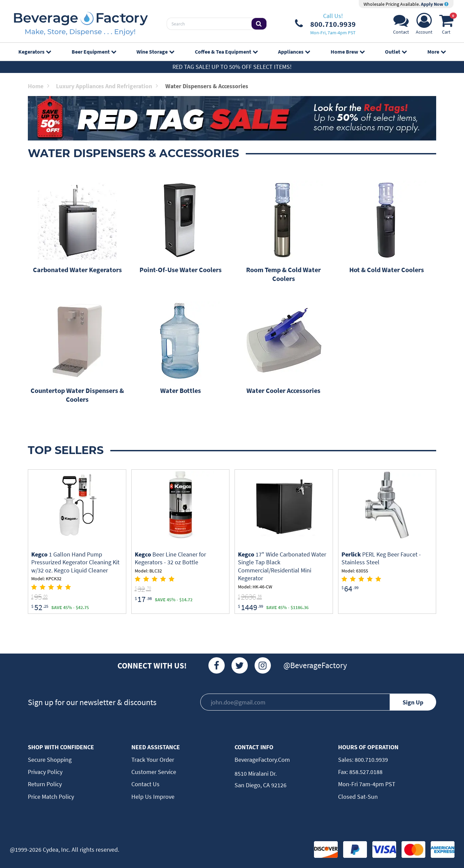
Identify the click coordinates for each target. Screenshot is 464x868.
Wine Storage (155, 52)
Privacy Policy (45, 772)
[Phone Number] (325, 24)
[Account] (424, 26)
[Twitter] (240, 665)
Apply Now (435, 4)
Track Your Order (153, 760)
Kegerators (35, 52)
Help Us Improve (153, 797)
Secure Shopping (50, 760)
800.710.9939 (371, 760)
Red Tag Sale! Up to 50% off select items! (232, 67)
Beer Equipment (94, 52)
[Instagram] (263, 665)
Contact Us (145, 784)
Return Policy (45, 784)
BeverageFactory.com (262, 760)
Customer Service (154, 772)
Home (39, 86)
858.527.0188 (365, 772)
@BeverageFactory (315, 665)
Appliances (294, 52)
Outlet (396, 52)
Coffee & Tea (226, 52)
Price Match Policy (51, 797)
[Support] (401, 26)
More (437, 52)
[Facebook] (217, 665)
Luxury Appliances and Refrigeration (107, 86)
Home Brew (348, 52)
